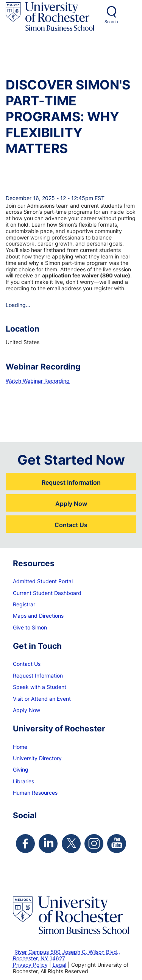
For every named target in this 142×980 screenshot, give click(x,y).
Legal (59, 965)
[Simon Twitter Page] (71, 844)
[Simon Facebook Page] (25, 844)
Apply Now (71, 503)
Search (111, 22)
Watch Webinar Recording (38, 381)
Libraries (23, 781)
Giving (21, 769)
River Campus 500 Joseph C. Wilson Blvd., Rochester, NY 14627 (66, 955)
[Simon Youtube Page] (117, 844)
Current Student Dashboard (47, 593)
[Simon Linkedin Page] (48, 844)
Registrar (24, 604)
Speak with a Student (40, 687)
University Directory (37, 758)
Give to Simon (30, 627)
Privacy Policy (30, 965)
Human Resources (35, 793)
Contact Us (71, 525)
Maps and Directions (38, 616)
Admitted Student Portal (43, 581)
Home (20, 747)
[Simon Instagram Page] (94, 844)
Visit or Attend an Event (42, 699)
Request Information (71, 482)
